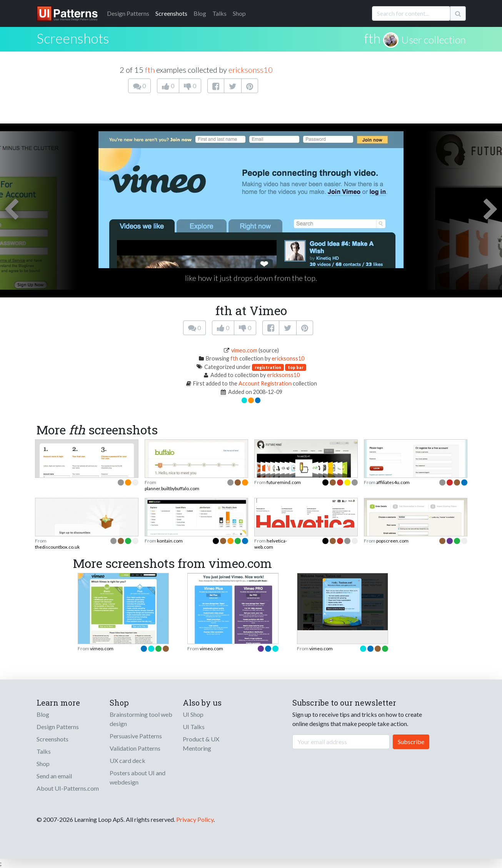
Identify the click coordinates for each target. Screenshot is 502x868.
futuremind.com (284, 482)
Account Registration (265, 383)
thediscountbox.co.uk (57, 547)
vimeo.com (244, 350)
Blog (200, 13)
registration (268, 367)
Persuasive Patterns (136, 736)
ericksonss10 (251, 70)
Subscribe (411, 742)
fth (372, 38)
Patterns (128, 13)
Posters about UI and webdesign (138, 777)
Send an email (54, 776)
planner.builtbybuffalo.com (172, 488)
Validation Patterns (135, 748)
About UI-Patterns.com (68, 788)
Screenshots (171, 13)
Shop (239, 13)
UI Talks (194, 727)
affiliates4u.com (393, 482)
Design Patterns (58, 727)
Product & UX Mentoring (201, 744)
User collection (434, 40)
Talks (219, 13)
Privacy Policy (195, 819)
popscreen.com (392, 541)
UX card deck (128, 760)
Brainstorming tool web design (141, 719)
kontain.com (170, 541)
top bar (296, 367)
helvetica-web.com (271, 544)
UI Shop (193, 714)
